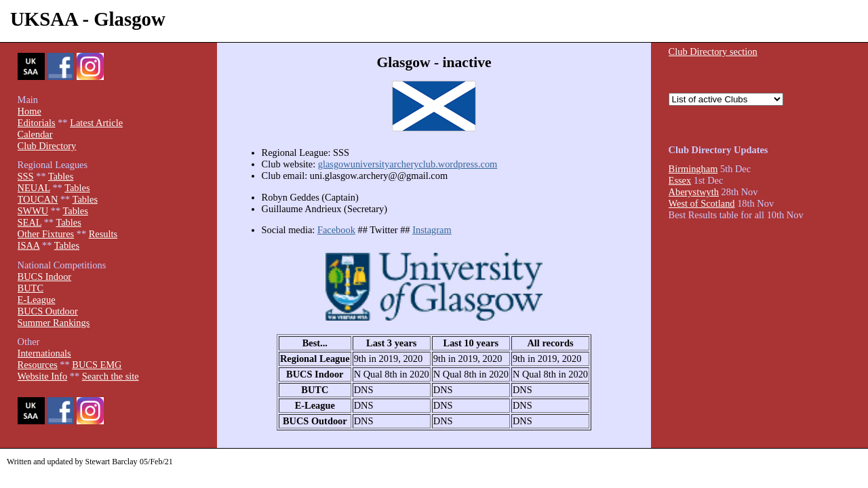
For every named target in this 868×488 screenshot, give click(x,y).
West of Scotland (702, 203)
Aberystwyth (694, 192)
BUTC (31, 288)
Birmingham (693, 169)
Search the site (111, 376)
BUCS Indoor (45, 277)
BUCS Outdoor (48, 311)
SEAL (29, 222)
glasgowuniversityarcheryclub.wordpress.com (408, 164)
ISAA (29, 245)
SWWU (33, 211)
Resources (38, 365)
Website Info (43, 376)
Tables (61, 176)
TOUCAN (38, 199)
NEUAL (34, 188)
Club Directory (47, 146)
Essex (680, 180)
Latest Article (96, 123)
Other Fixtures (46, 234)
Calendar (35, 134)
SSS (26, 176)
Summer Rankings (54, 323)
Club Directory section (713, 52)
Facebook (336, 230)
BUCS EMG (97, 365)
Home (29, 111)
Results (103, 234)
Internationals (44, 353)
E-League (37, 300)
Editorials (37, 123)
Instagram (432, 230)
